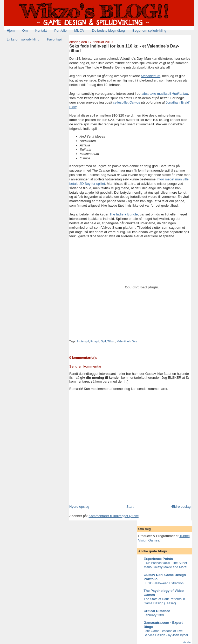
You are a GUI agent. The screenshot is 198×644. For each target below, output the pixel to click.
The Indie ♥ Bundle (124, 214)
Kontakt (41, 30)
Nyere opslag (79, 507)
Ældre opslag (181, 507)
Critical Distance (157, 611)
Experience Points (158, 559)
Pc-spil (95, 341)
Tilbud (111, 341)
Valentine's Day (127, 341)
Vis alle (186, 642)
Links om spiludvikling (23, 39)
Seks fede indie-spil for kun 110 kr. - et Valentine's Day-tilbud (124, 48)
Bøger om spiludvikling (149, 30)
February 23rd (154, 615)
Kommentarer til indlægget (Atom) (114, 516)
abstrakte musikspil (165, 94)
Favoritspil (55, 39)
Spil (103, 341)
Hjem (11, 30)
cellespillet (127, 102)
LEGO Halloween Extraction (164, 583)
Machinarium (151, 76)
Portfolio (60, 30)
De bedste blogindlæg (108, 30)
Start (130, 507)
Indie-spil (83, 341)
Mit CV (79, 30)
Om (25, 30)
